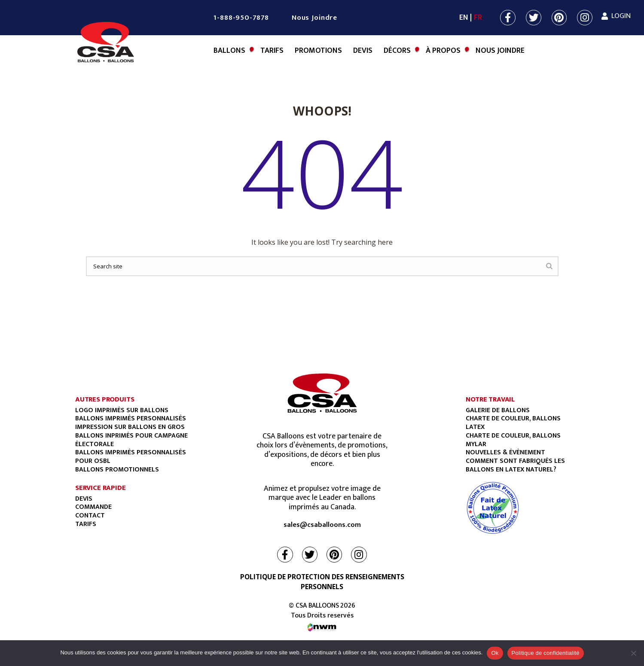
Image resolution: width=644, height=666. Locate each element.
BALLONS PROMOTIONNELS (117, 469)
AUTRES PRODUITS (105, 399)
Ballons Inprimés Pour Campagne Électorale (131, 440)
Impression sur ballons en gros (130, 427)
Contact (90, 515)
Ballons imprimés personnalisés (131, 418)
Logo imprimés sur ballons (122, 410)
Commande (93, 507)
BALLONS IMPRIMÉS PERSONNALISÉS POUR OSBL (131, 456)
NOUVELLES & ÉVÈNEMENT (505, 452)
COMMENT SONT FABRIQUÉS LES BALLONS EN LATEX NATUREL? (515, 465)
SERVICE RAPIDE (101, 488)
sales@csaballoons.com (322, 525)
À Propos (443, 51)
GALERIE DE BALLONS (498, 410)
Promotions (318, 51)
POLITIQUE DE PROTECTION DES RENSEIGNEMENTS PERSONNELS (322, 582)
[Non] (633, 653)
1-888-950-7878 (241, 18)
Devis (363, 51)
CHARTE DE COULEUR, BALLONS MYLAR (513, 440)
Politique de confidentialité (546, 653)
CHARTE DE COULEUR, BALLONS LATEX (513, 423)
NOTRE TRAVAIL (490, 399)
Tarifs (272, 51)
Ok (495, 653)
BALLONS (229, 51)
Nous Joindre (314, 18)
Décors (397, 51)
